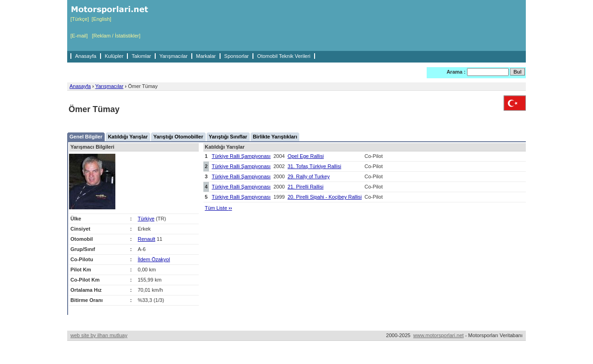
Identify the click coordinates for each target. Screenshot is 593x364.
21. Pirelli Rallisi (306, 187)
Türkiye (146, 219)
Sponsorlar (237, 56)
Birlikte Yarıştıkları (275, 137)
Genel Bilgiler (86, 137)
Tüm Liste (218, 208)
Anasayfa (86, 56)
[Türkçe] (80, 19)
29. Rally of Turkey (309, 176)
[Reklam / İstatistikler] (116, 36)
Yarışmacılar (173, 56)
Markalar (206, 56)
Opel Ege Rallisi (306, 156)
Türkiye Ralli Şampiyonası (241, 156)
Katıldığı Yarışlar (128, 137)
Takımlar (141, 56)
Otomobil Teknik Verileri (284, 56)
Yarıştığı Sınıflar (228, 137)
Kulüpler (114, 56)
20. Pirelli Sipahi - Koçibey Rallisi (325, 197)
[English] (101, 19)
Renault (146, 239)
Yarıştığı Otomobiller (178, 137)
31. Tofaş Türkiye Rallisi (315, 166)
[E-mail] (79, 36)
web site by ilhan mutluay (99, 335)
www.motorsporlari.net (438, 335)
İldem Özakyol (154, 259)
